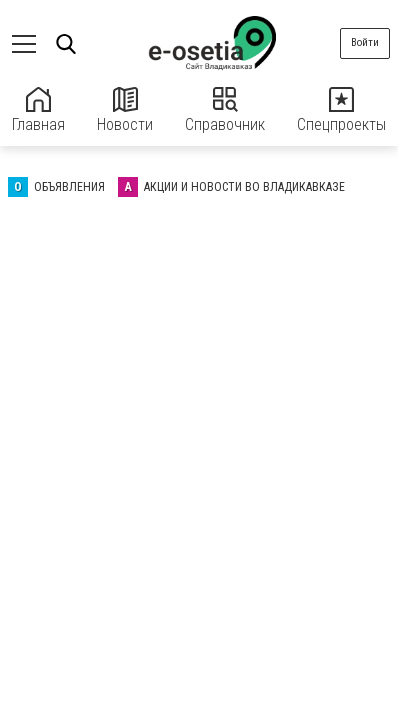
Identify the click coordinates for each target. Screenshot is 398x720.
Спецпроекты (341, 110)
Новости (125, 110)
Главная (38, 110)
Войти (365, 42)
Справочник (225, 110)
